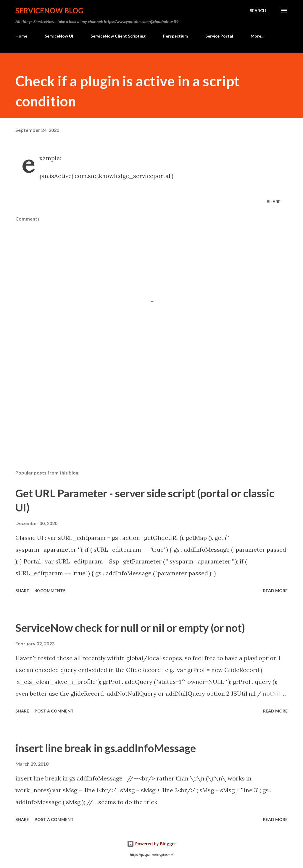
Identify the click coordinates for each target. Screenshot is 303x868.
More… (258, 36)
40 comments (50, 591)
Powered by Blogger (151, 844)
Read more (275, 591)
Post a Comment (54, 711)
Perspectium (175, 36)
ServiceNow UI (59, 36)
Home (21, 36)
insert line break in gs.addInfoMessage (106, 748)
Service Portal (219, 36)
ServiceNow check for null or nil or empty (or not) (130, 628)
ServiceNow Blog (49, 10)
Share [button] (274, 201)
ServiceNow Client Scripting (118, 36)
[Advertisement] (151, 419)
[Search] (258, 11)
